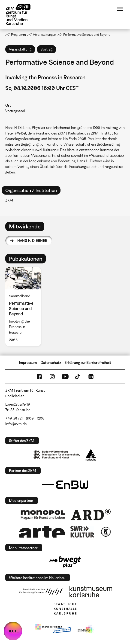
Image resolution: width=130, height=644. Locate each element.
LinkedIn (91, 377)
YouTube (65, 377)
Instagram (52, 377)
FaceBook (39, 377)
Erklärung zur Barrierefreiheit (88, 362)
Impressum (28, 362)
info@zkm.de (16, 424)
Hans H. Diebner (32, 240)
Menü (120, 9)
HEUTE (13, 631)
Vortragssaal (15, 111)
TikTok (78, 377)
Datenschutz (51, 362)
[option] (25, 307)
